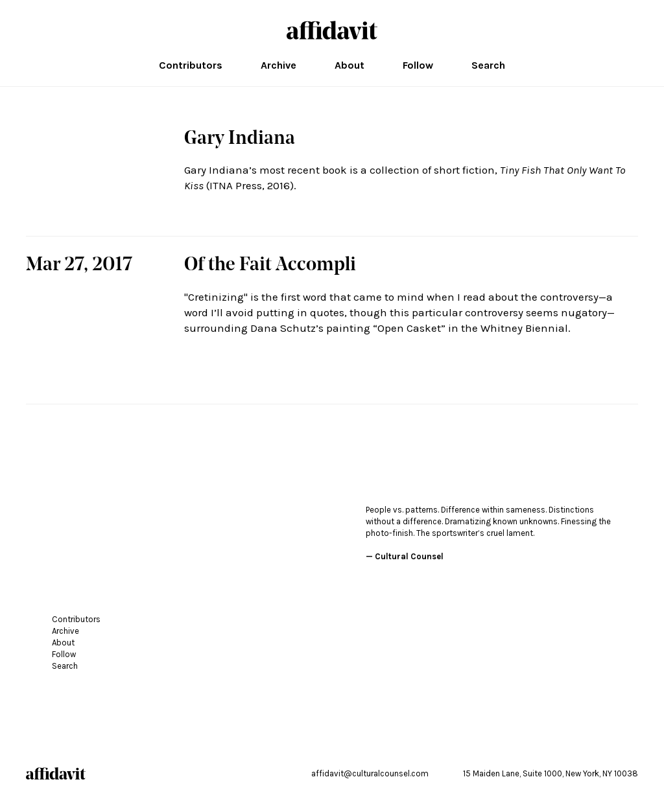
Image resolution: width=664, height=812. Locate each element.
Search (488, 65)
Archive (279, 65)
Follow (418, 65)
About (350, 65)
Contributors (191, 65)
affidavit (332, 30)
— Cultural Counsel (405, 556)
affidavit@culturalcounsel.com (370, 773)
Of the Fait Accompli (270, 266)
